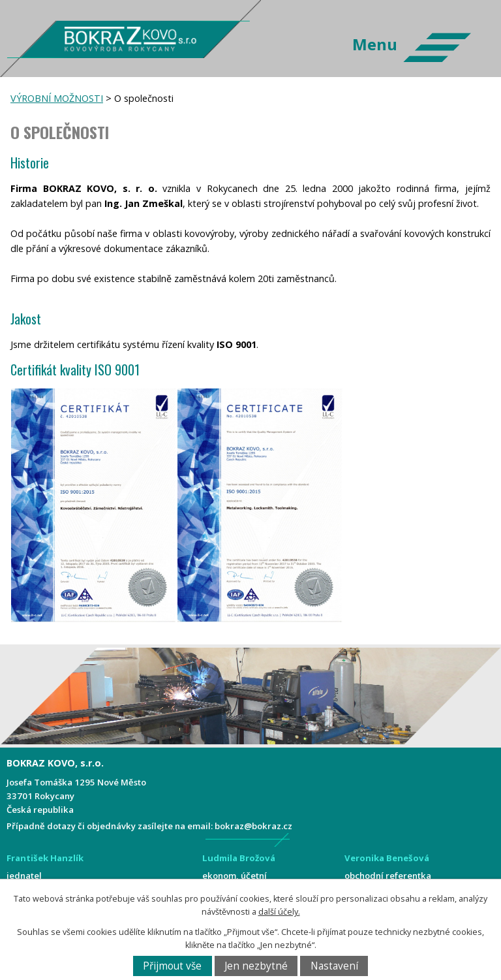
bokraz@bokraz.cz (253, 826)
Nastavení (334, 966)
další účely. (279, 912)
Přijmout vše (172, 966)
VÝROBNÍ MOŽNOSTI (57, 98)
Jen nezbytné (256, 966)
